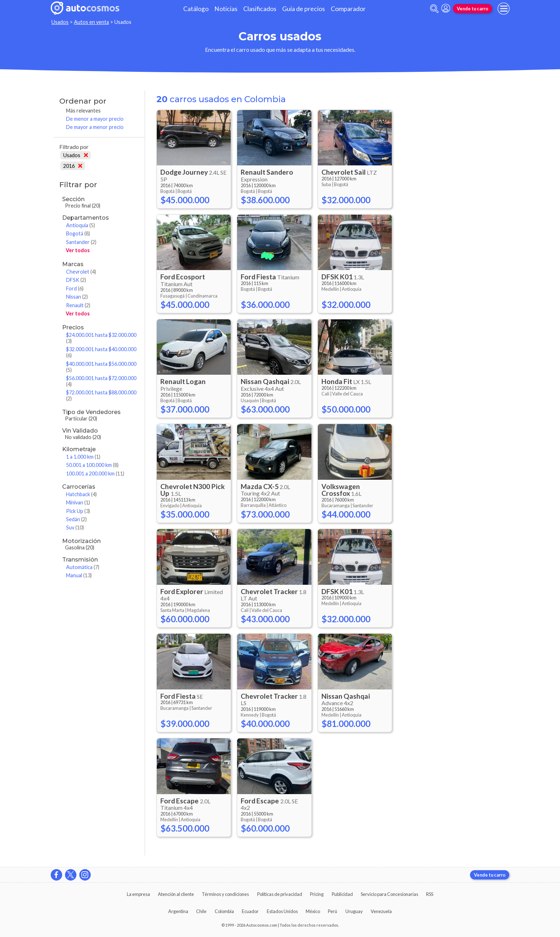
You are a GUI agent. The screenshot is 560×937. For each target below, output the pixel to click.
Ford (75, 288)
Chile (201, 911)
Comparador (348, 9)
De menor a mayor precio (95, 119)
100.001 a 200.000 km (95, 474)
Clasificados (260, 9)
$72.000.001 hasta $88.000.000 (101, 395)
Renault (78, 305)
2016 (73, 166)
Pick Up (78, 511)
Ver (78, 250)
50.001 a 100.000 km (92, 465)
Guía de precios (304, 9)
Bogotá (78, 233)
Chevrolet (81, 272)
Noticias (226, 9)
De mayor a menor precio (95, 127)
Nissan (77, 297)
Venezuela (381, 911)
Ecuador (250, 911)
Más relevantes (83, 111)
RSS (430, 894)
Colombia (224, 911)
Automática (83, 567)
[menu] (504, 9)
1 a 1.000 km (83, 457)
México (313, 911)
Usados (60, 22)
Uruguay (354, 911)
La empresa (138, 894)
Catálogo (196, 9)
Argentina (178, 911)
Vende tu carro (472, 9)
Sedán (76, 519)
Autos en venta (91, 22)
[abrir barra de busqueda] (434, 9)
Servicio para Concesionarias (389, 894)
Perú (332, 911)
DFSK (76, 280)
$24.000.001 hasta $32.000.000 (101, 338)
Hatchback (81, 494)
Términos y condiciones (225, 894)
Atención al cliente (176, 894)
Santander (81, 242)
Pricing (317, 894)
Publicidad (342, 894)
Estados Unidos (282, 911)
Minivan (78, 502)
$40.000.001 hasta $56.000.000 (101, 367)
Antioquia (81, 225)
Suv (75, 527)
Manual (79, 575)
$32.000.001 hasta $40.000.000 (101, 352)
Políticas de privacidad (280, 894)
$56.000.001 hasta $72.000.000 (101, 381)
